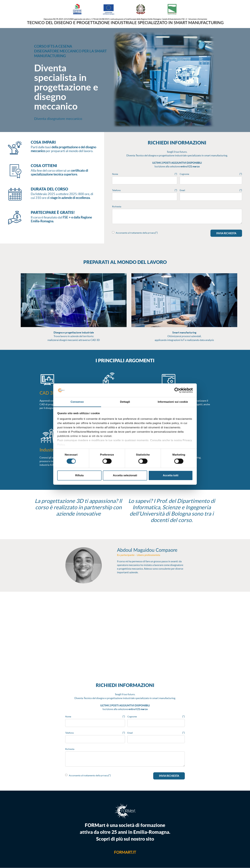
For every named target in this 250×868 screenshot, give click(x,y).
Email (182, 190)
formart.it (125, 852)
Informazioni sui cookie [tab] (173, 402)
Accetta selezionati (125, 475)
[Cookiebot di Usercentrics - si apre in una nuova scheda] (179, 390)
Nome (115, 174)
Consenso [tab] (77, 402)
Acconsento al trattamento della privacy (135, 233)
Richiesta (117, 207)
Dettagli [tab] (125, 402)
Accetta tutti (171, 475)
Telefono (116, 190)
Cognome (184, 174)
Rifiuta (79, 475)
